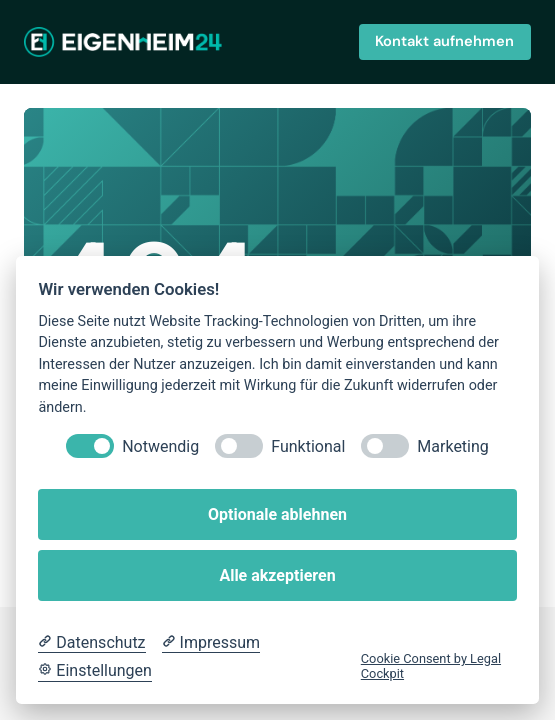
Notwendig (160, 446)
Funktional (308, 446)
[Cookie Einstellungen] (95, 671)
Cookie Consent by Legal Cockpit (431, 666)
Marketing (452, 446)
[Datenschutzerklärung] (91, 643)
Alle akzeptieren (277, 575)
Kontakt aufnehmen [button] (444, 41)
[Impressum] (211, 643)
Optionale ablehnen (277, 514)
